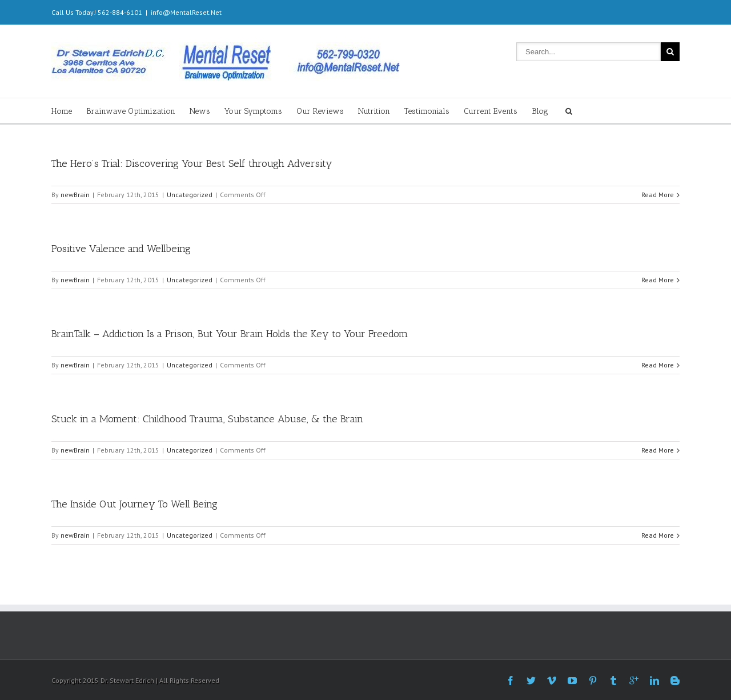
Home (62, 111)
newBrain (75, 195)
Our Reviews (320, 111)
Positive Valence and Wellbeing (121, 249)
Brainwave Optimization (131, 111)
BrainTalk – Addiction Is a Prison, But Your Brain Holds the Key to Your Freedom (230, 334)
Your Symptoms (253, 111)
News (200, 111)
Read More (658, 195)
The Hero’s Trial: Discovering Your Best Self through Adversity (192, 163)
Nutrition (374, 111)
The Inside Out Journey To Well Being (134, 504)
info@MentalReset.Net (186, 12)
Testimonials (427, 111)
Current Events (491, 111)
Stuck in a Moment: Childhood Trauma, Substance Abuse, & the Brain (207, 419)
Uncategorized (190, 195)
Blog (540, 111)
